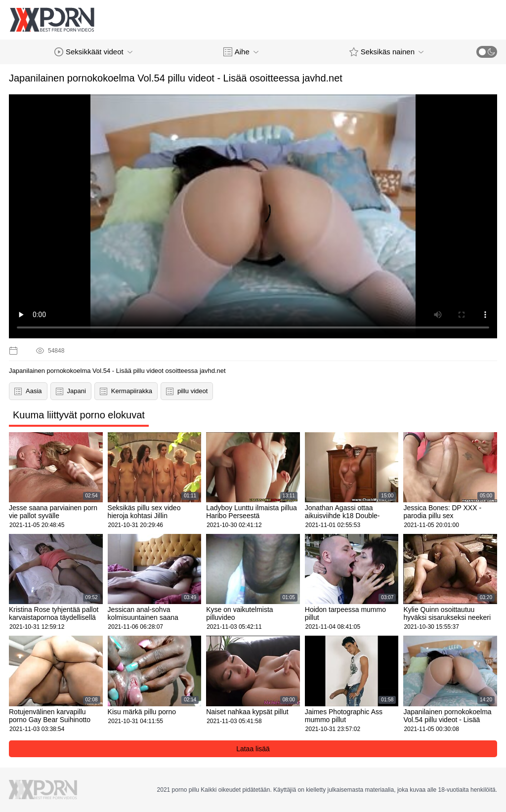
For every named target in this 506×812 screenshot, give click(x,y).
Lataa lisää (253, 749)
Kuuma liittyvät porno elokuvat (79, 415)
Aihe (241, 52)
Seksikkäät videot (93, 52)
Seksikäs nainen (386, 52)
